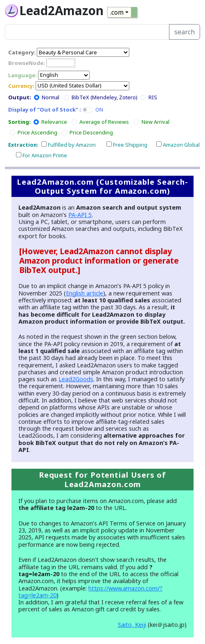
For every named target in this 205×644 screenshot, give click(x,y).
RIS (153, 97)
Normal (51, 97)
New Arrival (155, 122)
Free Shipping (130, 145)
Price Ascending (37, 132)
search (185, 32)
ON (99, 110)
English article (84, 293)
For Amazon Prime (45, 155)
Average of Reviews (104, 122)
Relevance (54, 122)
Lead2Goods (76, 379)
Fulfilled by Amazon (72, 145)
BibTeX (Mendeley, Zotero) (105, 97)
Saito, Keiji (132, 625)
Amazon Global (181, 145)
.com (117, 12)
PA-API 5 (80, 215)
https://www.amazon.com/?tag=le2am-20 (90, 592)
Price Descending (91, 132)
